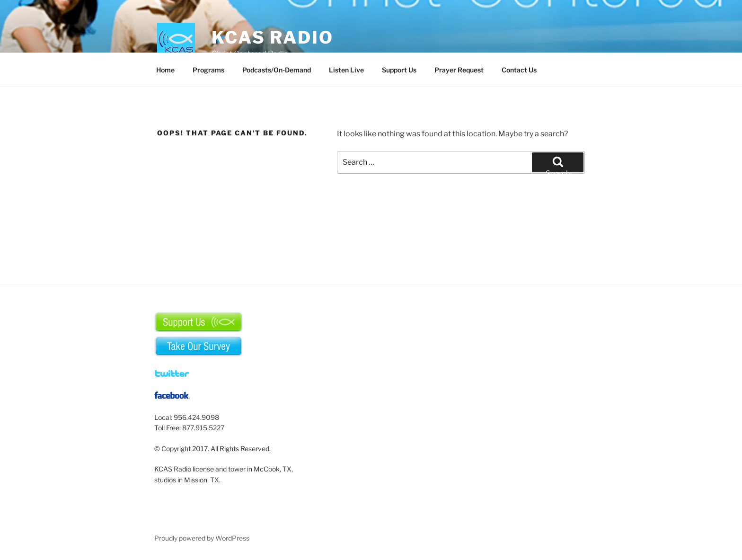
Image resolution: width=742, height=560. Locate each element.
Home (165, 70)
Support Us (399, 70)
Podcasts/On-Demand (277, 70)
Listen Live (346, 70)
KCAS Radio (273, 37)
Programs (208, 70)
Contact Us (519, 70)
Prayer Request (459, 70)
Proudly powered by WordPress (202, 538)
